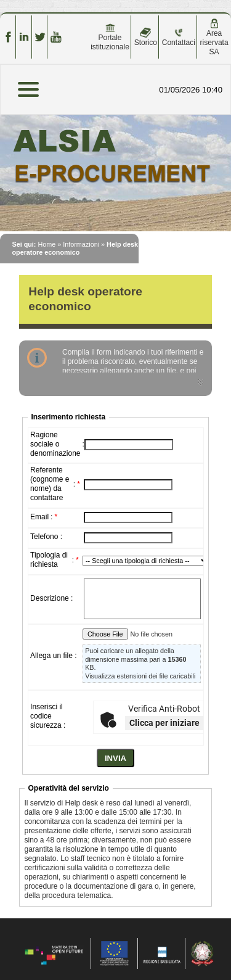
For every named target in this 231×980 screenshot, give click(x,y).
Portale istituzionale (110, 37)
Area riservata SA (214, 37)
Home (47, 244)
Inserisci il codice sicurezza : (48, 716)
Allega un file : (53, 656)
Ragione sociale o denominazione (55, 444)
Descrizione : (51, 598)
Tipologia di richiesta (49, 560)
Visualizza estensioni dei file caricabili (140, 676)
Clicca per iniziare (164, 723)
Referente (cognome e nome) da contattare (50, 484)
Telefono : (46, 537)
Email (39, 517)
